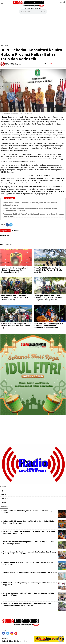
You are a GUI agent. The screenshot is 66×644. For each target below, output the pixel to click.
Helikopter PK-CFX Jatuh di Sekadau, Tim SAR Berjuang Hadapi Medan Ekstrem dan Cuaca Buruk (29, 522)
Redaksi (5, 641)
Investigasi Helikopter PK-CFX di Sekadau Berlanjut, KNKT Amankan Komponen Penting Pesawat (48, 298)
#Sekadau (15, 231)
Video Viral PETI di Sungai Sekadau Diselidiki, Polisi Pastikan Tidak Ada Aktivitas (48, 270)
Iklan (25, 641)
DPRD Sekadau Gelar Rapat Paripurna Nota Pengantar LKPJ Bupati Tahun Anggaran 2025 (30, 584)
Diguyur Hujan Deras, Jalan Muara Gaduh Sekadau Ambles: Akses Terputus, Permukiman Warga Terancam (27, 604)
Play (61, 639)
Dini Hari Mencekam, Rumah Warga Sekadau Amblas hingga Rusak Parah (30, 573)
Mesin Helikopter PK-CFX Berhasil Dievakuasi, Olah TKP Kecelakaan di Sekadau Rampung (14, 298)
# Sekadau (4, 498)
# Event (3, 491)
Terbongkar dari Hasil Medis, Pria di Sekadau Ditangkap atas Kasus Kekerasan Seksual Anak (14, 270)
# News (3, 495)
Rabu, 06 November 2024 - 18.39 (13, 65)
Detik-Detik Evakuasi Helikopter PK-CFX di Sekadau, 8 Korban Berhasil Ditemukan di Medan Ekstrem (50, 326)
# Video (3, 502)
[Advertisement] (33, 30)
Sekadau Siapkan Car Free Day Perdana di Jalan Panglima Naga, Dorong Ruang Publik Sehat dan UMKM (29, 553)
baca (47, 64)
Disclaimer (18, 641)
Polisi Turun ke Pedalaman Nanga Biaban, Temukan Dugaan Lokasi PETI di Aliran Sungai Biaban (30, 543)
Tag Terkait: (5, 231)
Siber (11, 641)
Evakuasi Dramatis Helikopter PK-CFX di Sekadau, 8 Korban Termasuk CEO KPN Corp (16, 326)
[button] (64, 1)
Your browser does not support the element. (33, 12)
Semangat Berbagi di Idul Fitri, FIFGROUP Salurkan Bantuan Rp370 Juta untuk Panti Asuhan (29, 594)
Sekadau (7, 46)
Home (2, 46)
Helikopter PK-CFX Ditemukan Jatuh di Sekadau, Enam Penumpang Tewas (28, 512)
